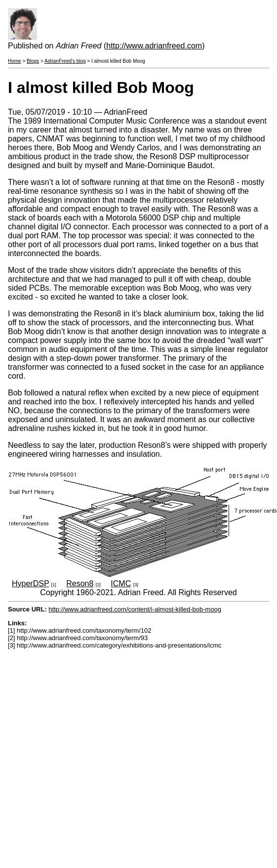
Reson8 (80, 584)
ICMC (121, 584)
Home (15, 61)
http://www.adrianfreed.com (154, 46)
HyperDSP (30, 584)
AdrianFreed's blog (65, 61)
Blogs (33, 61)
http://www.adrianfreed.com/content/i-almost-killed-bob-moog (135, 609)
